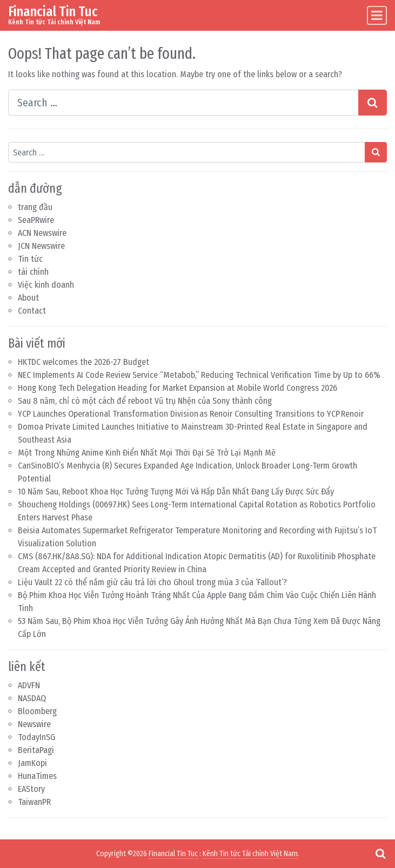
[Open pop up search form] (380, 853)
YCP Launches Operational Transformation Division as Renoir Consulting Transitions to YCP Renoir (191, 414)
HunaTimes (37, 776)
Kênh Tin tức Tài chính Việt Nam (250, 854)
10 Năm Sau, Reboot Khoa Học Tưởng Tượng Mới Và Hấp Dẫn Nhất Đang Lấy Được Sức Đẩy (176, 491)
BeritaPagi (36, 750)
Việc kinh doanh (46, 285)
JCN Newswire (41, 246)
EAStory (31, 789)
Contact (32, 311)
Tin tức (30, 259)
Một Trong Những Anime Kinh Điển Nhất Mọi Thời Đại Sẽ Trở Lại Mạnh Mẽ (147, 453)
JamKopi (32, 763)
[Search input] (183, 103)
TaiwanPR (34, 802)
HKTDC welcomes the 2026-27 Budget (83, 362)
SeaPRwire (36, 220)
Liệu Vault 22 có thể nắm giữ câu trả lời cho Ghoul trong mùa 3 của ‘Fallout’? (152, 582)
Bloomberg (37, 711)
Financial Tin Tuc (53, 11)
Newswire (34, 724)
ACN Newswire (42, 233)
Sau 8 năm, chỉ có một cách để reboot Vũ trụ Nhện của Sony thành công (145, 401)
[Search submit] (373, 103)
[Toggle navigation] (377, 15)
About (28, 298)
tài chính (33, 272)
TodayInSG (36, 737)
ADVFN (29, 685)
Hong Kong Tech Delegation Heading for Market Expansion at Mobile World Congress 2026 (178, 388)
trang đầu (35, 207)
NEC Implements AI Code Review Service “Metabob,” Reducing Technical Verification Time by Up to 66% (199, 375)
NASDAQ (32, 698)
